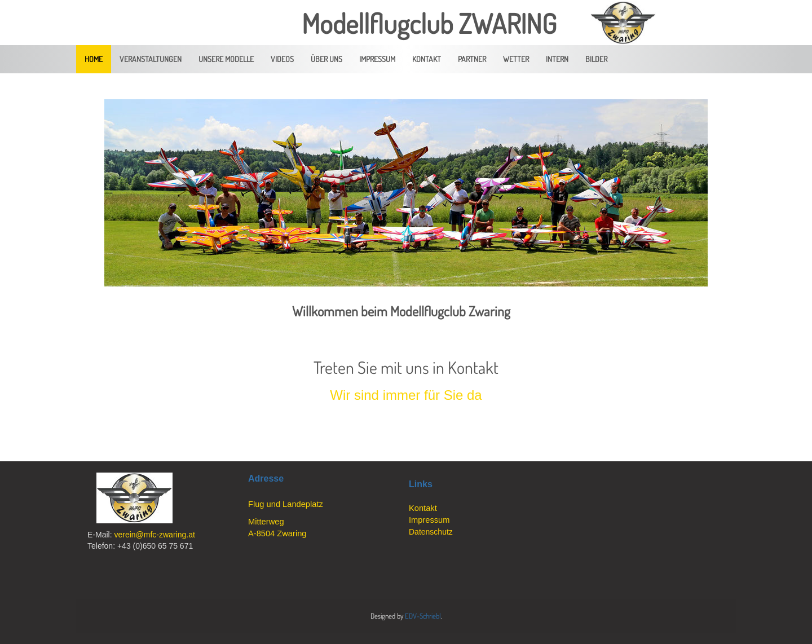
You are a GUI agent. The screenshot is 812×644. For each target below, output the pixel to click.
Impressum (429, 520)
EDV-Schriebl (423, 616)
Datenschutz (431, 532)
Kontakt (423, 508)
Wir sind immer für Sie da (406, 395)
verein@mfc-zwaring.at (154, 535)
